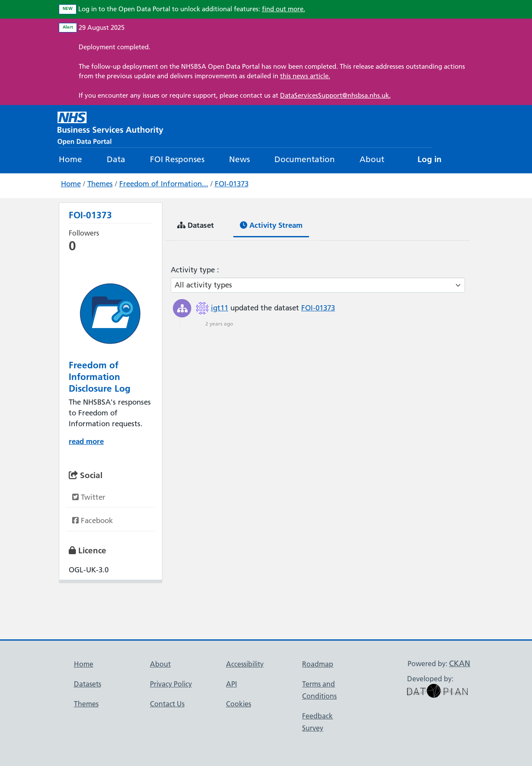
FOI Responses (177, 159)
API (231, 684)
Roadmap (318, 664)
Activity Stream (271, 225)
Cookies (239, 704)
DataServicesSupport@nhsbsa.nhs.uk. (335, 95)
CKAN (460, 663)
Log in (430, 159)
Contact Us (167, 704)
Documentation (305, 159)
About (372, 159)
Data (116, 159)
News (239, 159)
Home (70, 159)
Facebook (92, 520)
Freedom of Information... (164, 184)
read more (86, 441)
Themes (100, 184)
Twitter (89, 497)
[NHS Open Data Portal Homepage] (110, 127)
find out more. (284, 9)
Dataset (196, 225)
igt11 (220, 308)
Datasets (88, 684)
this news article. (305, 76)
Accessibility (245, 664)
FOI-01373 (232, 184)
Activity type (194, 270)
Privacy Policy (171, 684)
